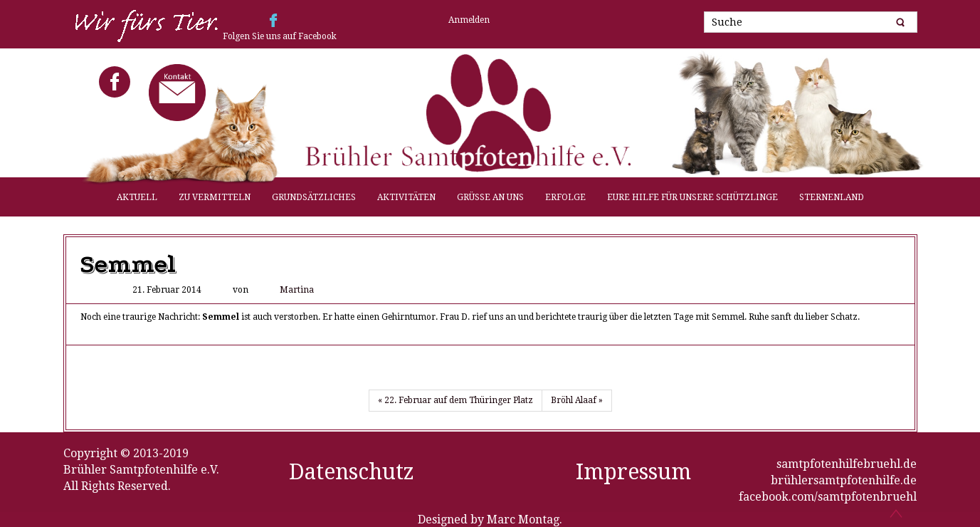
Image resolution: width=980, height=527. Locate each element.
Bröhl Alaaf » (577, 400)
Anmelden (469, 20)
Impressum (633, 472)
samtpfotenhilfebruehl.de (847, 464)
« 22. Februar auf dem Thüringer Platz (455, 400)
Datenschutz (352, 472)
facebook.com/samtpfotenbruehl (828, 497)
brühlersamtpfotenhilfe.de (844, 480)
